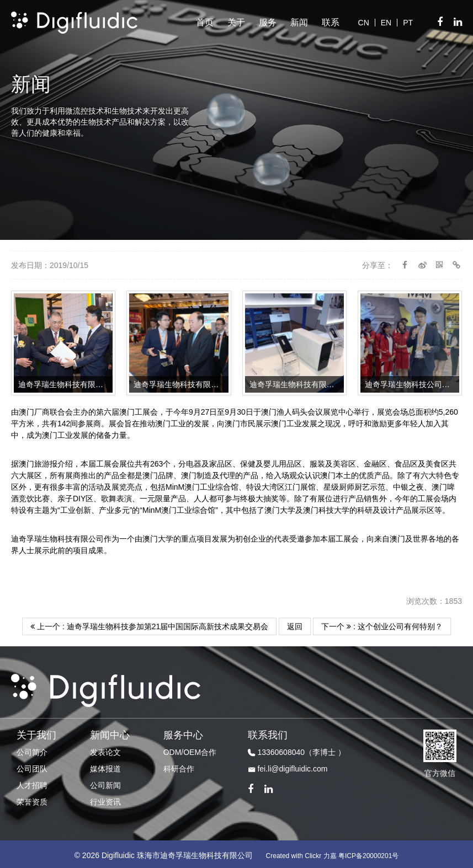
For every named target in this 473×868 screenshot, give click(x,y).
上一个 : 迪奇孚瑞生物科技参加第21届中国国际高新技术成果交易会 (149, 624)
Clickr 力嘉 (320, 853)
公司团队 (32, 766)
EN (386, 23)
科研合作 (179, 766)
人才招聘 (32, 783)
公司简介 (32, 749)
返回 (295, 624)
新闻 (299, 22)
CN (364, 23)
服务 (268, 22)
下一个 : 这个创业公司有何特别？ (382, 624)
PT (408, 23)
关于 (236, 22)
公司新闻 (105, 783)
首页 (205, 22)
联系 (331, 22)
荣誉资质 (32, 799)
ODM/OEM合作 (190, 749)
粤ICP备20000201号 (368, 853)
